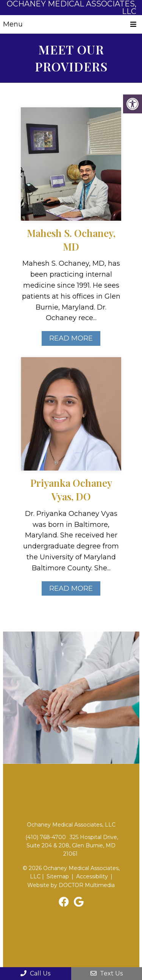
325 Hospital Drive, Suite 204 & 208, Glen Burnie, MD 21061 (72, 846)
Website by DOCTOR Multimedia (71, 885)
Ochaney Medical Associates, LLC (72, 8)
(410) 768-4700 (46, 837)
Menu (13, 24)
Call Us (35, 973)
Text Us (107, 973)
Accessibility (92, 876)
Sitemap (58, 876)
